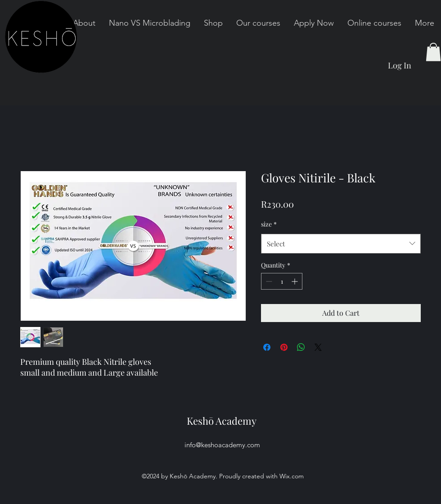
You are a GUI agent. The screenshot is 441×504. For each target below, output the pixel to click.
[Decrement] (268, 281)
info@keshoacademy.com (222, 445)
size (269, 224)
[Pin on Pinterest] (284, 347)
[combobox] (341, 244)
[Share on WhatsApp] (301, 347)
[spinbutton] (282, 281)
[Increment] (295, 281)
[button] (433, 52)
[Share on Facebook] (267, 347)
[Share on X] (318, 347)
